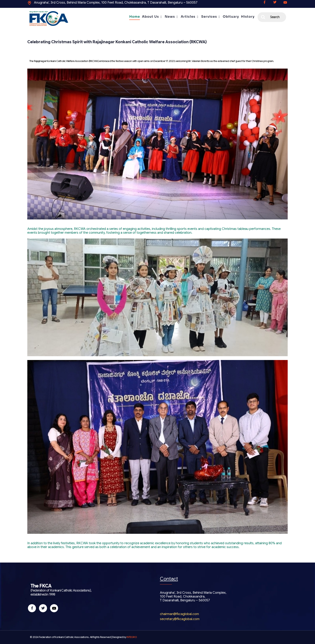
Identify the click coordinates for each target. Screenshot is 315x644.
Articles (188, 17)
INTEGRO (132, 637)
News (170, 17)
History (248, 17)
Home (134, 17)
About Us (150, 17)
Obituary (231, 17)
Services (209, 17)
